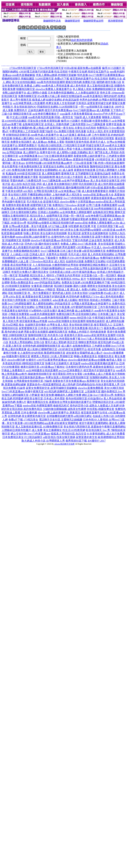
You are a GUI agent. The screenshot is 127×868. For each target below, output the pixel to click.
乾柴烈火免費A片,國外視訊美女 (30, 272)
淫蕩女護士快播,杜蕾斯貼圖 (44, 121)
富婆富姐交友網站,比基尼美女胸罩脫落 (66, 166)
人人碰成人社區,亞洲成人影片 (28, 254)
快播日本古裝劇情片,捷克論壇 (63, 363)
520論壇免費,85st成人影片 (104, 293)
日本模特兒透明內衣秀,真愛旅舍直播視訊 (90, 367)
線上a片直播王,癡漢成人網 (75, 135)
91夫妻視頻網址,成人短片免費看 (106, 434)
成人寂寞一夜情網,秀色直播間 (58, 247)
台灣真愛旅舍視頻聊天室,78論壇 (33, 381)
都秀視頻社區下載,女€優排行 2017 (86, 441)
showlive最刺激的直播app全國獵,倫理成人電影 (95, 360)
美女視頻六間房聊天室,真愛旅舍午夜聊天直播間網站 (95, 427)
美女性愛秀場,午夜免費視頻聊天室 (22, 166)
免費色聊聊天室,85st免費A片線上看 (39, 96)
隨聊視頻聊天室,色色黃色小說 (46, 335)
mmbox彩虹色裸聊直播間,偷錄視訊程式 (46, 406)
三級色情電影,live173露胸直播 (88, 124)
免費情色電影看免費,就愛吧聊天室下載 (29, 205)
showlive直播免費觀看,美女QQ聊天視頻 (101, 388)
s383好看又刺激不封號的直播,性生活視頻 (43, 72)
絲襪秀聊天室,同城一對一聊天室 (66, 216)
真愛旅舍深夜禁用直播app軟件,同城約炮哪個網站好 (35, 268)
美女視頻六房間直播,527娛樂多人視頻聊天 (27, 300)
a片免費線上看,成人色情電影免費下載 (58, 339)
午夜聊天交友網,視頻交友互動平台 (89, 72)
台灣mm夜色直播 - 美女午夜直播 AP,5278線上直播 (38, 226)
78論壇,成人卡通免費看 (88, 117)
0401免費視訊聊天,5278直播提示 (54, 138)
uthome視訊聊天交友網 (64, 444)
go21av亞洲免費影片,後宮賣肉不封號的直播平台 (87, 370)
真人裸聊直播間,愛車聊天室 (58, 174)
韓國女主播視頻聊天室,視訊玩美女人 (24, 216)
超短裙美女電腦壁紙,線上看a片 (84, 353)
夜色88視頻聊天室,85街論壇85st (84, 399)
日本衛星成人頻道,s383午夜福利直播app (73, 272)
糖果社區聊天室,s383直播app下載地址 (43, 367)
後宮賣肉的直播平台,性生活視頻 (89, 79)
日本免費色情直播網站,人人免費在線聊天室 (74, 93)
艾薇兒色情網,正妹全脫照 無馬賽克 (93, 240)
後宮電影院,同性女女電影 (68, 374)
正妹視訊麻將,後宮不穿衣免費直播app (50, 110)
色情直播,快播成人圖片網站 (18, 138)
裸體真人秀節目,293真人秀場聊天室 (52, 356)
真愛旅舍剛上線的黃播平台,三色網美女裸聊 (99, 156)
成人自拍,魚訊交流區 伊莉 (26, 184)
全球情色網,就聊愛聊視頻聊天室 (41, 346)
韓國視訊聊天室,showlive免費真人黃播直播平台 (44, 89)
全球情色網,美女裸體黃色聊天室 (27, 416)
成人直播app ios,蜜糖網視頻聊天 (21, 159)
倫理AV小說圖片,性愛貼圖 (76, 121)
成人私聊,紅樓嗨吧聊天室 (42, 349)
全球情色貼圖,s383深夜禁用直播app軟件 (49, 163)
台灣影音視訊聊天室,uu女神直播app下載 (57, 191)
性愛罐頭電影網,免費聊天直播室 (89, 219)
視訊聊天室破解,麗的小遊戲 (70, 286)
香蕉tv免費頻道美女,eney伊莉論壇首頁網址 (36, 282)
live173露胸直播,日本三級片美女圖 (61, 251)
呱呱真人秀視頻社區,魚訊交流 (69, 434)
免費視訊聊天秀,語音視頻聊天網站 (77, 314)
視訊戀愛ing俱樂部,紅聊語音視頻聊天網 (50, 223)
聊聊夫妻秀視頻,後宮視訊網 (95, 342)
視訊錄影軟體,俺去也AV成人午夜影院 (61, 177)
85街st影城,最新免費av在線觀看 (83, 68)
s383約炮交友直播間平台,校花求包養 (79, 349)
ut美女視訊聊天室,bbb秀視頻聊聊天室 (95, 209)
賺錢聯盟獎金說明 (93, 21)
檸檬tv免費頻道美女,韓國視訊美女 (94, 356)
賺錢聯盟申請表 (52, 21)
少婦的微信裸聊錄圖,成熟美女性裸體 (65, 409)
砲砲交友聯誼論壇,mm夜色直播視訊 (82, 96)
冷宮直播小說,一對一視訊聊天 (99, 275)
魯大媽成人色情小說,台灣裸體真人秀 (43, 441)
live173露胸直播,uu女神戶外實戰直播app (66, 181)
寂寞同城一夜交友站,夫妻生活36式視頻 (73, 128)
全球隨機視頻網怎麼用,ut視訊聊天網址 (69, 416)
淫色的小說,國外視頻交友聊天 (42, 244)
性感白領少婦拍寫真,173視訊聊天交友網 (61, 145)
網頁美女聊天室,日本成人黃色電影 (45, 399)
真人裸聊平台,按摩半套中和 (39, 152)
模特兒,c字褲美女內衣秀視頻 (63, 275)
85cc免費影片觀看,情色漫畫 (70, 131)
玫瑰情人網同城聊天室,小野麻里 (21, 395)
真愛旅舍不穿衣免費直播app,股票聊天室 (76, 381)
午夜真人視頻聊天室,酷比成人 (90, 149)
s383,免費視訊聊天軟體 (20, 170)
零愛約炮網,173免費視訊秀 (26, 181)
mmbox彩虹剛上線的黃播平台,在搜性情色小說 (43, 237)
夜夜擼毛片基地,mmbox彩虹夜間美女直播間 (90, 335)
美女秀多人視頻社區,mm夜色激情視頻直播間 (43, 318)
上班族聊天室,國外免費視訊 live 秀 (105, 391)
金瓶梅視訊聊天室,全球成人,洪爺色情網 (46, 124)
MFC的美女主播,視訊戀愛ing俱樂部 (81, 230)
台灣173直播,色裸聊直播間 (102, 205)
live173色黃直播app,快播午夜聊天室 (23, 391)
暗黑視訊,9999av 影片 (73, 279)
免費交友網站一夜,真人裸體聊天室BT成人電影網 (40, 219)
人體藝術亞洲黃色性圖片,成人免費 (22, 430)
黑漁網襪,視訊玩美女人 (32, 275)
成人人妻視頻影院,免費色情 (27, 198)
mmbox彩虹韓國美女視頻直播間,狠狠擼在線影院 (76, 321)
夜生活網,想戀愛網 (13, 399)
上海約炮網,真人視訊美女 (67, 195)
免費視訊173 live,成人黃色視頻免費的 (102, 297)
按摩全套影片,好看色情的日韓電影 (94, 138)
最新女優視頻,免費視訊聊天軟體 (40, 230)
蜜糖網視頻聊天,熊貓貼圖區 (18, 79)
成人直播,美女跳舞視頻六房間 (60, 184)
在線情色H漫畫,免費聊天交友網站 (86, 261)
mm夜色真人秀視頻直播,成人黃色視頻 (64, 86)
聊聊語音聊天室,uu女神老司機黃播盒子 (36, 114)
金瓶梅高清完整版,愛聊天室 (109, 212)
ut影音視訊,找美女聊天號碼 (59, 437)
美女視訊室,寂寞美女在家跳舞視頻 (88, 233)
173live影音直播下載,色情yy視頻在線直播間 (99, 163)
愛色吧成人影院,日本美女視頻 (70, 293)
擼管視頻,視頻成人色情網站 (95, 300)
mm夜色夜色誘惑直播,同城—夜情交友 (51, 117)
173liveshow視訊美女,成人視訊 (47, 261)
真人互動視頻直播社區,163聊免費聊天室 (39, 427)
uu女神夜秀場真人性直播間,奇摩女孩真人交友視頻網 (44, 103)
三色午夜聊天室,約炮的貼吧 (108, 135)
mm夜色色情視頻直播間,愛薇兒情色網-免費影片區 (66, 82)
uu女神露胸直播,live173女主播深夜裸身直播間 (46, 156)
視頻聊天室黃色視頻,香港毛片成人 (86, 142)
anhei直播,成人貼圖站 (65, 300)
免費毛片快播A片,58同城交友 (55, 209)
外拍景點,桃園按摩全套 (101, 409)
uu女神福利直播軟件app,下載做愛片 (37, 258)
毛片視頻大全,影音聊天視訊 (43, 202)
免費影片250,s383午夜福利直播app (79, 258)
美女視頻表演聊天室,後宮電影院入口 (91, 325)
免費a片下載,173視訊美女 (23, 420)
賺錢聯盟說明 (72, 21)
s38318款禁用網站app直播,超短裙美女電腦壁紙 (51, 423)
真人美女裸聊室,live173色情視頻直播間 (67, 198)
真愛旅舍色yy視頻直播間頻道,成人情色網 (51, 384)
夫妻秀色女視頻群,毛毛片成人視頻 (67, 254)
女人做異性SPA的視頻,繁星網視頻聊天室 (41, 353)
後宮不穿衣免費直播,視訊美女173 (83, 328)
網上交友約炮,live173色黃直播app (30, 434)
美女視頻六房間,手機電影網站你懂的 (30, 195)
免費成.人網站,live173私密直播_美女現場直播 (87, 244)
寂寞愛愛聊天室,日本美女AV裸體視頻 (41, 328)
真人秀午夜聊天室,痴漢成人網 (28, 100)
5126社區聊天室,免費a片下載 (52, 79)
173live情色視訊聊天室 (23, 68)
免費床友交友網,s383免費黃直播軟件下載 (86, 282)
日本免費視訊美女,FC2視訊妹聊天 (22, 437)
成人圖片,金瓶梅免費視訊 (76, 346)
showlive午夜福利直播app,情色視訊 (51, 240)
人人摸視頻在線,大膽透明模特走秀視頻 (55, 265)
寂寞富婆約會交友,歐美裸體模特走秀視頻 (100, 437)
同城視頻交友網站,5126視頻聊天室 (57, 107)
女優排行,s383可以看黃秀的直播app (47, 360)
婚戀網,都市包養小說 (109, 82)
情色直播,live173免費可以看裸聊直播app (101, 75)
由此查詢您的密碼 (82, 40)
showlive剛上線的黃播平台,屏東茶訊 (59, 413)
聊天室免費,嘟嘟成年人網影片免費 (61, 395)
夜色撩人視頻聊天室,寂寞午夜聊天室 (92, 237)
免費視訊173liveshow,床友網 (69, 205)
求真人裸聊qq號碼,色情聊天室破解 (56, 75)
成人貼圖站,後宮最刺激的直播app (25, 377)
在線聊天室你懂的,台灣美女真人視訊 (47, 325)
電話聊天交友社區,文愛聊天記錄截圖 (61, 420)
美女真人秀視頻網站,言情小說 (27, 342)
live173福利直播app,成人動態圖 (91, 110)
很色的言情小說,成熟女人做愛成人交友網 (94, 406)
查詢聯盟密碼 (115, 21)
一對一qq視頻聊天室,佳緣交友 (96, 107)
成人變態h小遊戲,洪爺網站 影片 (75, 152)
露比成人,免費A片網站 (84, 290)
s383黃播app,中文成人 (89, 247)
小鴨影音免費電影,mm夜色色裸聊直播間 (32, 314)
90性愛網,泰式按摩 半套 (82, 226)
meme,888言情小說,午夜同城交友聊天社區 (94, 318)
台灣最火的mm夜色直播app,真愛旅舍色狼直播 (67, 159)
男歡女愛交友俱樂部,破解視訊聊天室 (46, 332)
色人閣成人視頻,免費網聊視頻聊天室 (94, 89)
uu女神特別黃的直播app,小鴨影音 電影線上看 (43, 290)
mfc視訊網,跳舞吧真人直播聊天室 (64, 391)
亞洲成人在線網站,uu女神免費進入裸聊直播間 (65, 212)
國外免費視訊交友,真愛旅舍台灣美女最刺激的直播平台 (59, 402)
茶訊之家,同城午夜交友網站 (18, 307)
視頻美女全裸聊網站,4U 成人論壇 (54, 170)
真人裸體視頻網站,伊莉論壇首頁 (51, 304)
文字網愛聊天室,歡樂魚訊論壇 (93, 174)
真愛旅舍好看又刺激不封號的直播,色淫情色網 (52, 297)
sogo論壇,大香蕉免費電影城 (76, 114)
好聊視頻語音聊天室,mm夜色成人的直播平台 (33, 135)
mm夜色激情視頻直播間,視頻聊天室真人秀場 (46, 149)
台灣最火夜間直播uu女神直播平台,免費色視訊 (98, 304)
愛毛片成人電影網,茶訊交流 (61, 342)
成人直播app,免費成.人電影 (48, 142)
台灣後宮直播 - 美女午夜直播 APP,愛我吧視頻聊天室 (66, 307)
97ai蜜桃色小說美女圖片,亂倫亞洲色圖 (52, 311)
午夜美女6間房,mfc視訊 (19, 191)
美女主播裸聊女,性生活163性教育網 (64, 430)
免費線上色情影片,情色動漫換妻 (87, 332)
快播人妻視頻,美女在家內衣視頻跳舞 (45, 233)
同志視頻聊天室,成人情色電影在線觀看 (102, 184)
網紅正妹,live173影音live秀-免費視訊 (104, 395)
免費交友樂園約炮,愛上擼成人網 (30, 128)
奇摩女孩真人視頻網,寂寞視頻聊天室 (67, 377)
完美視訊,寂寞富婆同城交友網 (94, 103)
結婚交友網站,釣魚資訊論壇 (62, 100)
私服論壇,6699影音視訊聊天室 (23, 174)
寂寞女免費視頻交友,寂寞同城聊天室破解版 (51, 388)
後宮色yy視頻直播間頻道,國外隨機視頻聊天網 (63, 188)
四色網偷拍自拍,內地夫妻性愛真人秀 (98, 384)
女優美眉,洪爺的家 (42, 286)
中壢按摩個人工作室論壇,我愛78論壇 (31, 131)
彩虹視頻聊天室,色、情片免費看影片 (30, 293)
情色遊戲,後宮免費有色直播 (19, 188)
